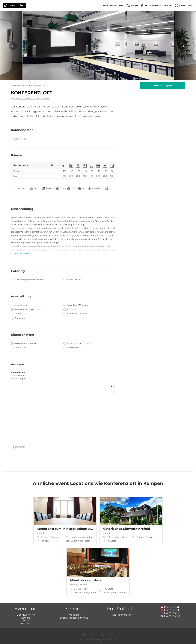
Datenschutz (110, 640)
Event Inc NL (170, 613)
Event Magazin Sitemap (74, 618)
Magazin (74, 615)
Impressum (86, 640)
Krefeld (26, 86)
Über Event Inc (26, 615)
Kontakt (26, 623)
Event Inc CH (170, 610)
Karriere (26, 618)
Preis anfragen (163, 85)
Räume (17, 155)
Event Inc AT (170, 607)
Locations (15, 86)
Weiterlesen (20, 254)
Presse (26, 621)
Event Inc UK (170, 616)
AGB (97, 640)
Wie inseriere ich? (122, 615)
